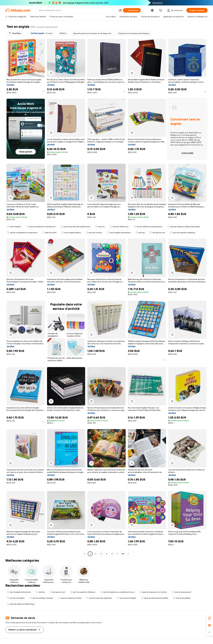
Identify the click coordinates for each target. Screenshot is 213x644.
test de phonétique (182, 598)
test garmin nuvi (157, 233)
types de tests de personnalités (155, 598)
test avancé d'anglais (127, 598)
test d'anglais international (119, 233)
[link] (209, 618)
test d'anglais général (71, 233)
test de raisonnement (181, 592)
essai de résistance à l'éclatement (41, 227)
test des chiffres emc (119, 227)
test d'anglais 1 (14, 227)
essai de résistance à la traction (153, 592)
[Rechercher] (132, 10)
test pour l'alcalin (94, 233)
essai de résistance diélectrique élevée (184, 227)
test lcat (100, 227)
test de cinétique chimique (41, 598)
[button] (120, 10)
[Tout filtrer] (15, 33)
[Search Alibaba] (78, 10)
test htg (140, 233)
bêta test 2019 (49, 233)
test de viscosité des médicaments (75, 227)
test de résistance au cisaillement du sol (117, 592)
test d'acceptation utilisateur (183, 233)
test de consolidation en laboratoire (22, 233)
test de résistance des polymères (148, 227)
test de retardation (16, 598)
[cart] (161, 11)
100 (123, 554)
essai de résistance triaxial (70, 598)
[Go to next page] (128, 554)
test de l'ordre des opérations (99, 598)
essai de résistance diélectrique (21, 604)
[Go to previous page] (85, 554)
